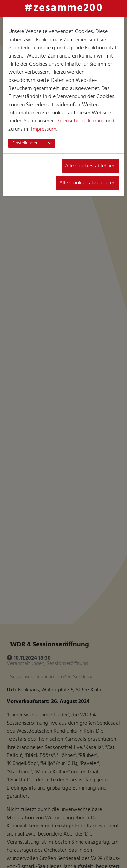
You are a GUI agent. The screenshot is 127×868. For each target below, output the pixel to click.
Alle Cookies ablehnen (90, 166)
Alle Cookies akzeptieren (87, 183)
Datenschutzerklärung (80, 121)
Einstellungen (25, 143)
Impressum (44, 129)
